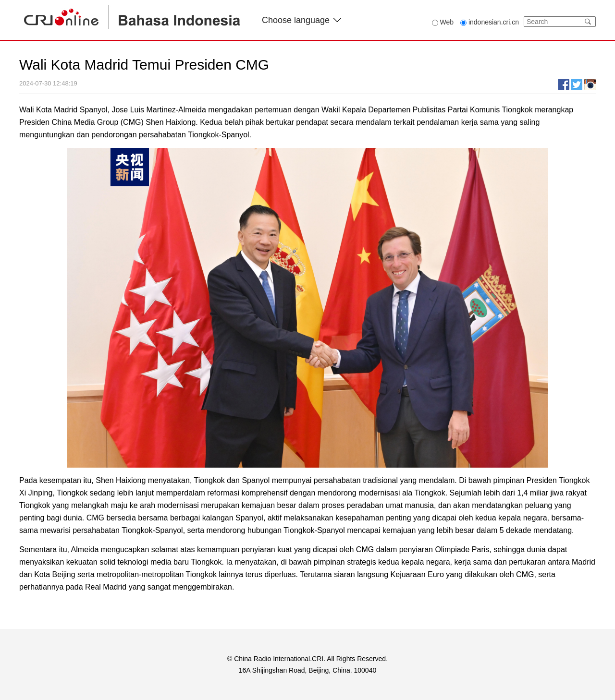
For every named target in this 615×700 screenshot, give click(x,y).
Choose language (301, 20)
